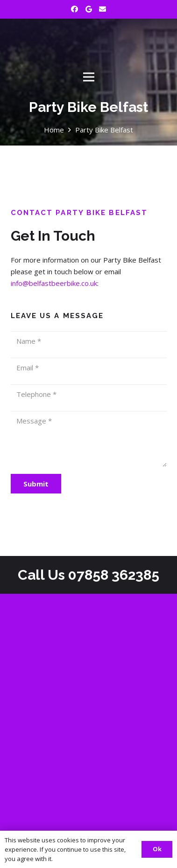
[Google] (89, 9)
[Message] (89, 439)
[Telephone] (89, 394)
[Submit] (36, 484)
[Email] (103, 9)
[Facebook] (75, 9)
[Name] (89, 341)
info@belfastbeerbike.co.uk (54, 283)
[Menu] (89, 77)
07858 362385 (114, 575)
